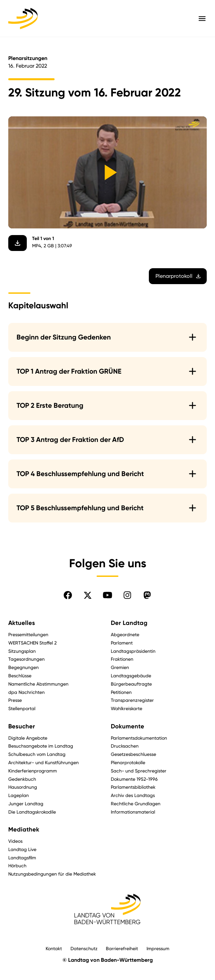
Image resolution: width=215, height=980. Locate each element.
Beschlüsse (20, 675)
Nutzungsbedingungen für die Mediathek (52, 874)
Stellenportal (22, 708)
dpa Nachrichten (26, 692)
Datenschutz (84, 948)
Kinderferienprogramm (33, 771)
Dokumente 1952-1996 (134, 779)
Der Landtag (129, 623)
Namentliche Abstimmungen (38, 684)
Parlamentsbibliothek (133, 787)
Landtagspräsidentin (133, 651)
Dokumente (128, 726)
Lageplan (19, 795)
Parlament (122, 643)
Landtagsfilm (22, 858)
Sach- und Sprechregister (139, 771)
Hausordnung (23, 787)
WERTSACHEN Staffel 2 (32, 643)
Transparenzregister (132, 700)
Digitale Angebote (28, 738)
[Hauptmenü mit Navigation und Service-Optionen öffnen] (202, 19)
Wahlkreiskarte (127, 708)
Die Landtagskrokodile (32, 812)
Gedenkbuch (22, 779)
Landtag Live (22, 849)
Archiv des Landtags (133, 795)
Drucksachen (125, 746)
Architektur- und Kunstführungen (43, 762)
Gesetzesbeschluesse (133, 754)
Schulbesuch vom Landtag (37, 754)
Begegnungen (23, 667)
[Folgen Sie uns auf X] (88, 595)
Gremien (120, 667)
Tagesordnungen (26, 659)
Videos (15, 841)
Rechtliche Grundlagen (136, 803)
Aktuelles (22, 623)
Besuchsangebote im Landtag (41, 746)
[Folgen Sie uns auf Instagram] (127, 595)
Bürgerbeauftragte (131, 684)
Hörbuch (17, 865)
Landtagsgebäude (131, 675)
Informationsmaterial (133, 812)
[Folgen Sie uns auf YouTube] (107, 595)
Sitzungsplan (22, 651)
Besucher (22, 726)
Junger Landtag (26, 803)
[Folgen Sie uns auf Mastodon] (147, 595)
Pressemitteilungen (28, 634)
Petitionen (121, 692)
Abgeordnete (125, 634)
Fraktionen (122, 659)
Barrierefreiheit (122, 948)
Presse (15, 700)
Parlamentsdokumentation (139, 738)
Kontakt (54, 948)
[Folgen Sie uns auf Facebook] (68, 595)
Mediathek (24, 829)
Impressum (158, 948)
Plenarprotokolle (128, 762)
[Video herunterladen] (18, 243)
